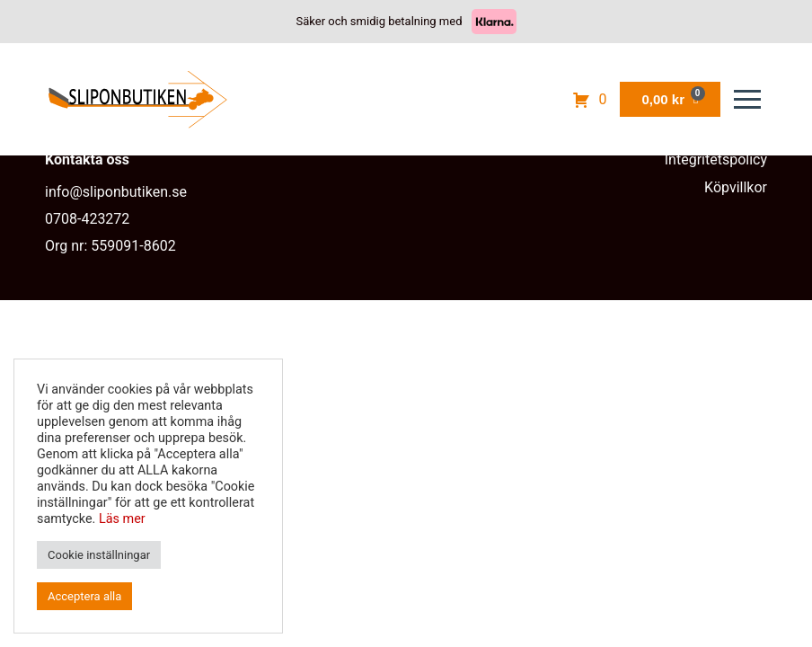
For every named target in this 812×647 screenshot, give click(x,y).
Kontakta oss (87, 160)
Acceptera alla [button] (84, 596)
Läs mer (122, 519)
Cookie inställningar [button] (99, 555)
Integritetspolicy (716, 160)
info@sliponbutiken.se (116, 192)
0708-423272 (87, 219)
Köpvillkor (736, 187)
